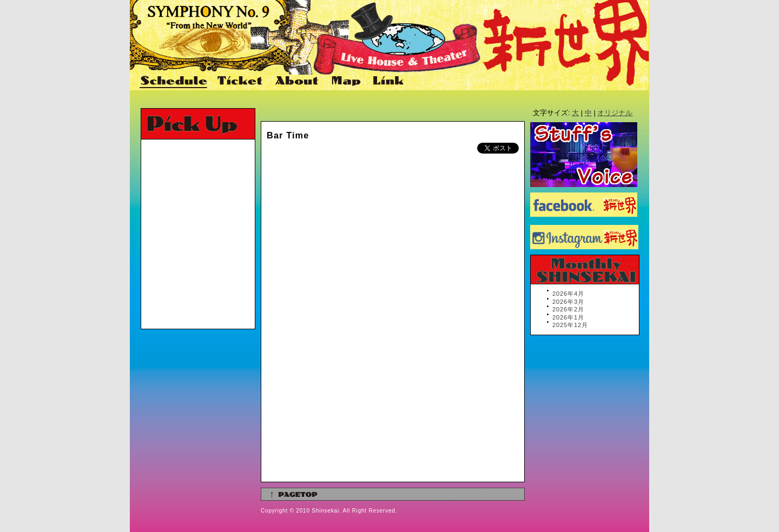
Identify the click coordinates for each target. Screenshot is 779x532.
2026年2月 (568, 309)
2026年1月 (568, 317)
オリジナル (615, 113)
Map (346, 82)
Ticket (241, 82)
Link (387, 82)
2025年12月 (570, 325)
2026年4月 (568, 294)
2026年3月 (568, 302)
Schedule (174, 82)
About (298, 82)
